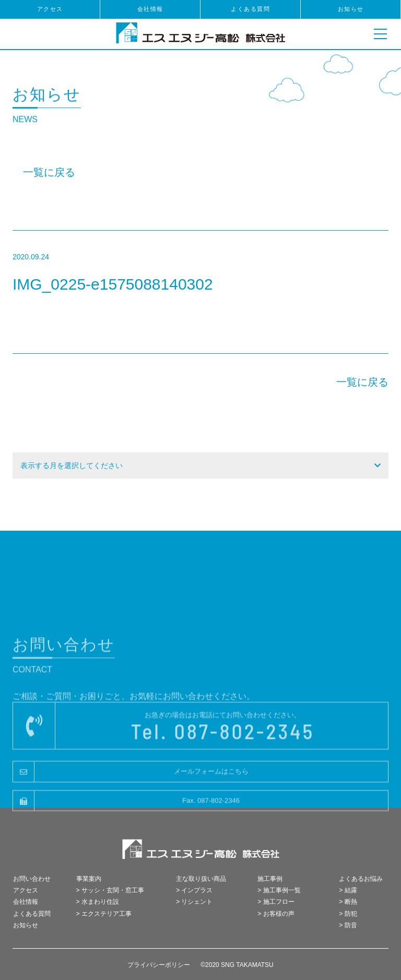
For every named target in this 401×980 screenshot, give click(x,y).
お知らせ (351, 9)
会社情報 (150, 9)
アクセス (50, 9)
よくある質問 (250, 9)
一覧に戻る (49, 172)
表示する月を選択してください (72, 465)
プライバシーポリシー (159, 965)
